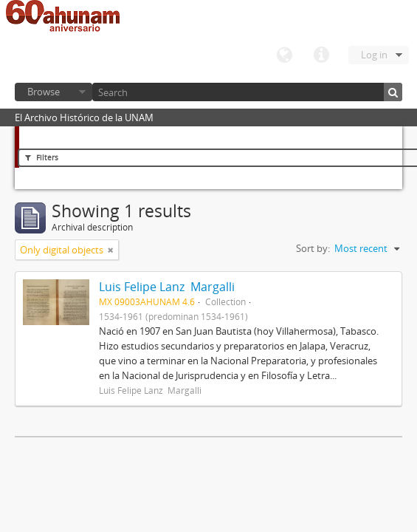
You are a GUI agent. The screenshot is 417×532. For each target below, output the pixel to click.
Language (284, 55)
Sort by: (313, 248)
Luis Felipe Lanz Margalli (167, 287)
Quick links (321, 55)
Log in (374, 55)
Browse (44, 92)
